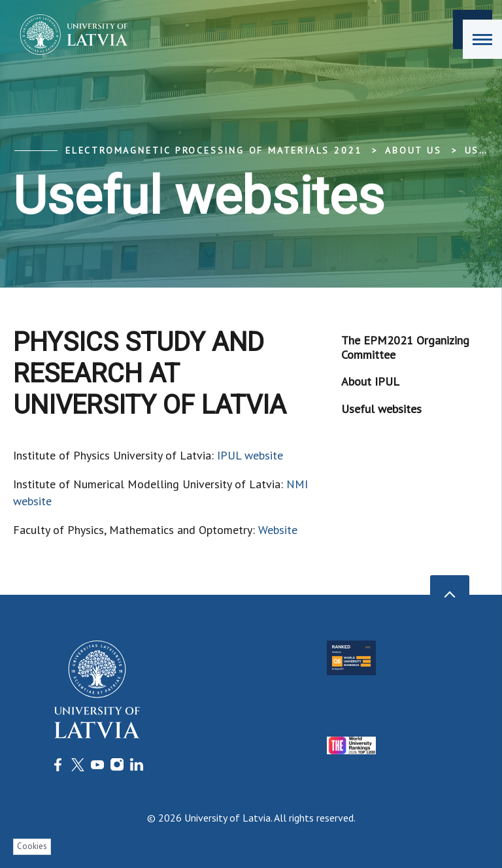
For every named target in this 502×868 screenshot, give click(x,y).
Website (278, 530)
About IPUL (370, 381)
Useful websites (381, 409)
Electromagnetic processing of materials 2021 (214, 150)
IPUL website (250, 455)
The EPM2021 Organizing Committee (405, 347)
